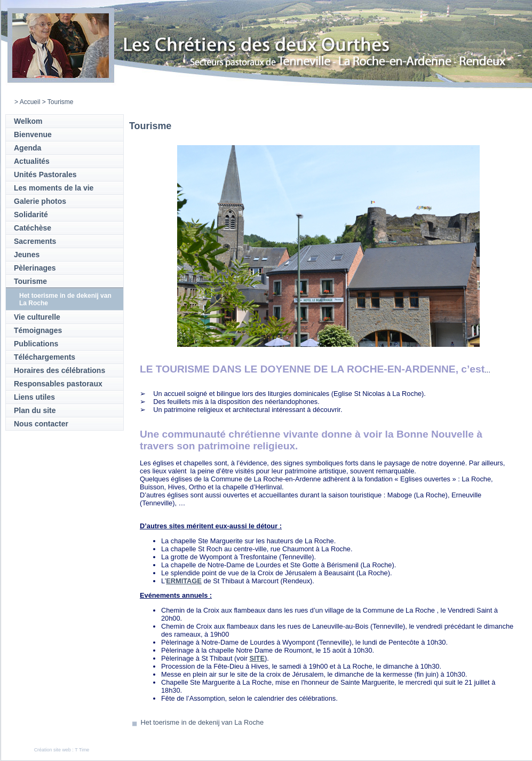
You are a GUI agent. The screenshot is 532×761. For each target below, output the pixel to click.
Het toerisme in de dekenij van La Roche (202, 722)
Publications (36, 344)
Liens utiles (34, 397)
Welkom (28, 121)
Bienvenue (33, 134)
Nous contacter (41, 424)
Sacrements (35, 241)
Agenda (27, 148)
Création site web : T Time (62, 750)
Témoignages (38, 330)
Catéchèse (33, 228)
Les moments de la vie (54, 188)
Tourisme (30, 281)
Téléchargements (45, 357)
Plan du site (35, 410)
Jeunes (27, 255)
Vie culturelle (37, 317)
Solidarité (31, 215)
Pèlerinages (35, 268)
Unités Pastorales (45, 175)
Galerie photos (40, 201)
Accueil (30, 102)
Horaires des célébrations (59, 370)
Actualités (32, 161)
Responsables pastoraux (58, 384)
